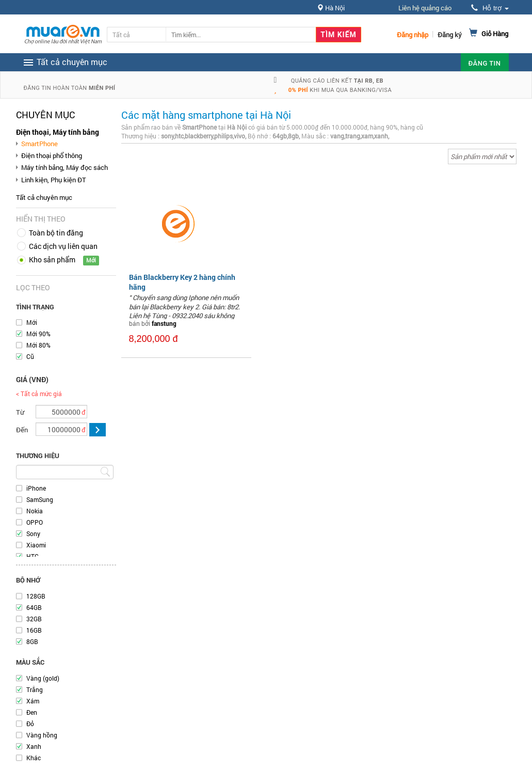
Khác (34, 758)
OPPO (35, 522)
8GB (32, 641)
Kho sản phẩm (52, 260)
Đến (22, 430)
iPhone (36, 488)
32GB (34, 619)
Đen (32, 712)
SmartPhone (39, 144)
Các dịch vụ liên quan (63, 246)
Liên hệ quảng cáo (425, 8)
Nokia (35, 511)
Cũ (30, 356)
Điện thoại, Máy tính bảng (58, 132)
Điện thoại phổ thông (52, 155)
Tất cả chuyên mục (44, 197)
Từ (20, 412)
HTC (33, 556)
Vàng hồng (42, 735)
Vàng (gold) (43, 678)
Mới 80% (38, 345)
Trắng (35, 689)
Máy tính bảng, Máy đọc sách (65, 167)
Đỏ (30, 724)
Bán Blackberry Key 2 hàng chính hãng (182, 282)
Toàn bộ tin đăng (56, 233)
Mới (32, 322)
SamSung (40, 499)
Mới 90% (38, 334)
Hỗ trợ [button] (490, 8)
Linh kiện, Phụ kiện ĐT (54, 180)
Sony (33, 533)
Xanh (34, 746)
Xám (33, 701)
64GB (34, 607)
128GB (36, 596)
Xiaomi (36, 545)
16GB (34, 630)
